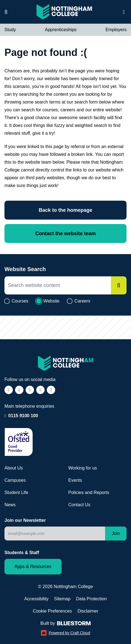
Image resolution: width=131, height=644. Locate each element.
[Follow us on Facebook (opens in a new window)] (9, 390)
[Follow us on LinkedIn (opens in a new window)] (40, 390)
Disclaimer (88, 611)
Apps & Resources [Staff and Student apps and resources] (33, 566)
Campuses (15, 480)
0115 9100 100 (23, 415)
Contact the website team (65, 233)
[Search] (119, 285)
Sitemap (62, 599)
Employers (116, 30)
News (10, 505)
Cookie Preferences (52, 611)
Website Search (25, 269)
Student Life (16, 492)
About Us (14, 468)
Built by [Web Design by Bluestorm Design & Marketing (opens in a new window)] (65, 623)
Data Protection (91, 599)
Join (116, 533)
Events (75, 480)
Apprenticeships (61, 30)
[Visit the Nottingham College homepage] (64, 12)
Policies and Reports (89, 492)
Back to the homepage (65, 210)
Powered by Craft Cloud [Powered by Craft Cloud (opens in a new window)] (66, 633)
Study (10, 30)
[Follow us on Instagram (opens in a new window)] (19, 390)
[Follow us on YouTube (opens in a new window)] (51, 390)
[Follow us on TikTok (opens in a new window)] (30, 390)
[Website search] (6, 12)
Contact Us (79, 505)
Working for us (83, 468)
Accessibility (36, 599)
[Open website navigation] (124, 12)
